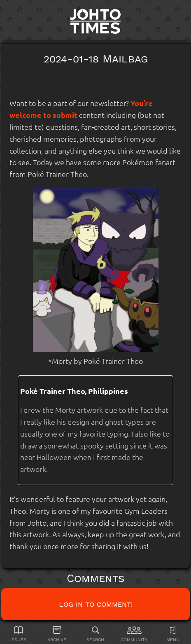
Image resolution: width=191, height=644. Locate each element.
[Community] (134, 634)
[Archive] (57, 634)
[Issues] (18, 634)
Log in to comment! (96, 604)
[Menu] (173, 634)
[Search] (96, 634)
